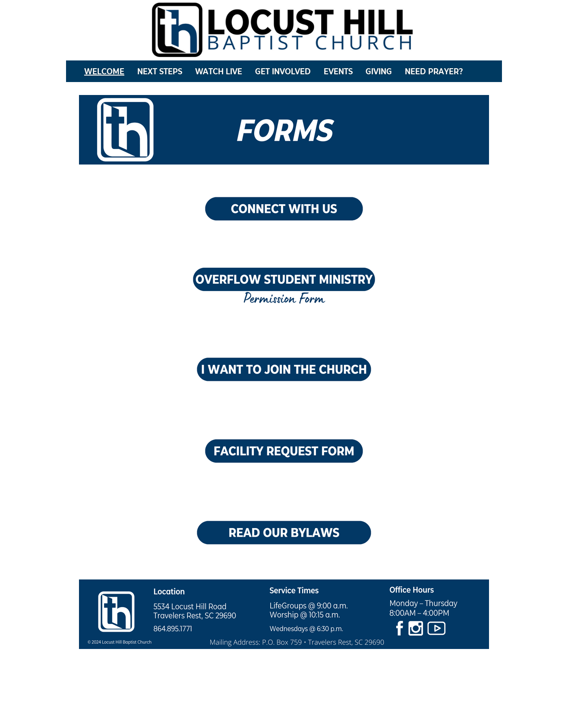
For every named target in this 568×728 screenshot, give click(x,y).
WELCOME (104, 71)
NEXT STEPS (160, 71)
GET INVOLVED (283, 71)
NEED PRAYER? (434, 71)
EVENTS (338, 71)
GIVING (379, 71)
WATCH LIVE (219, 71)
